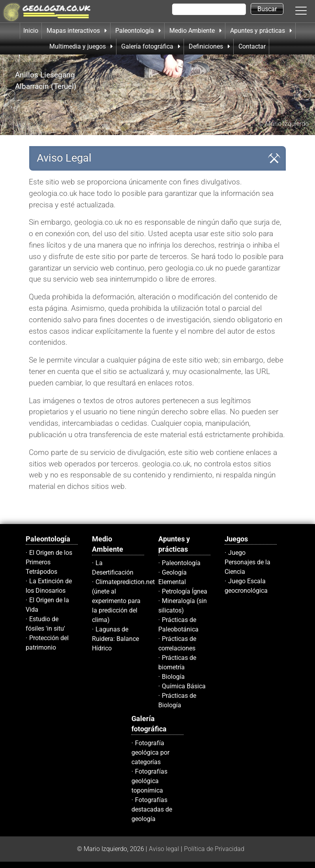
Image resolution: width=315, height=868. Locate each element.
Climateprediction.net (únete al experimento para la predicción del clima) (123, 601)
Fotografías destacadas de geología (152, 809)
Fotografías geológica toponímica (149, 781)
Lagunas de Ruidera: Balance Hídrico (115, 639)
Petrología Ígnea (185, 591)
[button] (309, 10)
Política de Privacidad (214, 849)
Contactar (252, 46)
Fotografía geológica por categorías (150, 752)
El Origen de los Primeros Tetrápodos (49, 562)
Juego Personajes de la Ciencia (247, 562)
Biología (173, 677)
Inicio (31, 31)
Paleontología (181, 563)
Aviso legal (164, 849)
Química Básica (184, 686)
